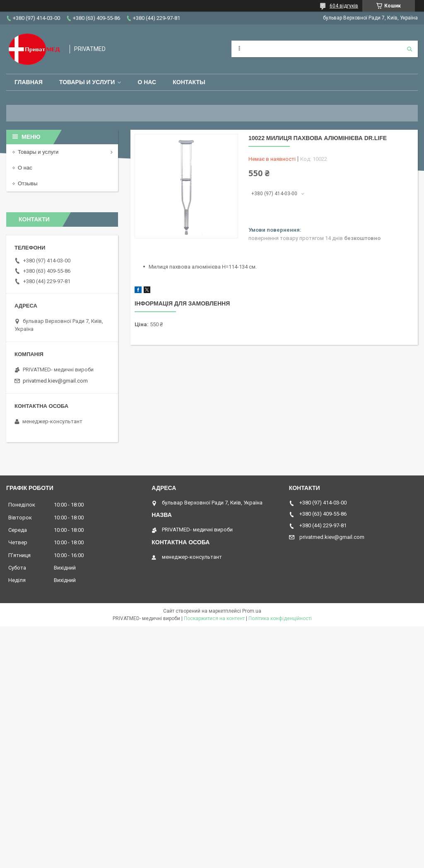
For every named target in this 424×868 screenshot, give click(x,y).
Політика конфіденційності (280, 618)
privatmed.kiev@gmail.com (55, 381)
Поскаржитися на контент (214, 618)
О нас (147, 82)
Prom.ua (252, 611)
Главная (29, 82)
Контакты (189, 82)
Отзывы (28, 183)
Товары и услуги (87, 82)
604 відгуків (344, 6)
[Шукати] (410, 49)
